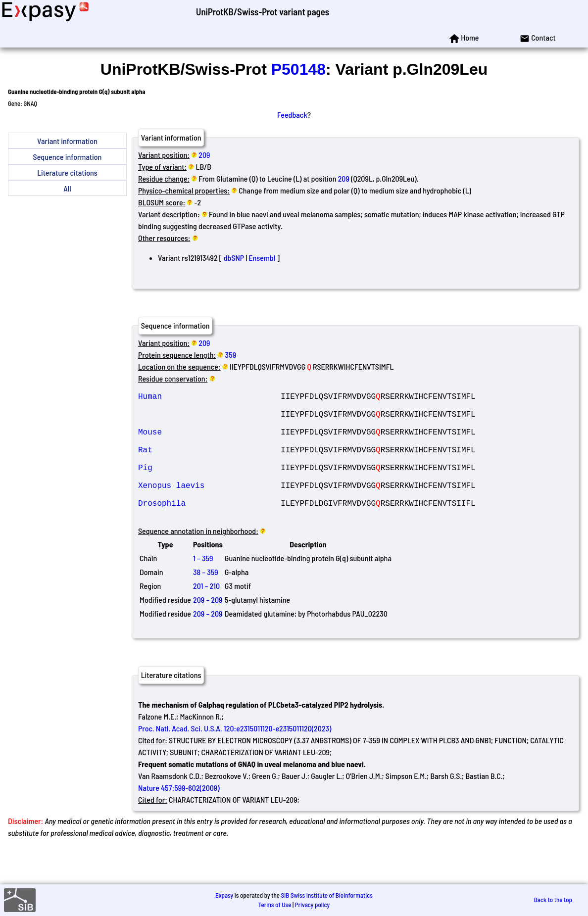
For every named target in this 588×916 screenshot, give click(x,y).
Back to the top (553, 900)
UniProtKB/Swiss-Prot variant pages (263, 12)
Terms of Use (275, 905)
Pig (209, 485)
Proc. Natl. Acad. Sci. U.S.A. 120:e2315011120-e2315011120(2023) (235, 756)
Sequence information (68, 157)
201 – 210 (206, 613)
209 (204, 155)
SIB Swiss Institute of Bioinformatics (327, 895)
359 (231, 355)
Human (209, 398)
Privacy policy (312, 905)
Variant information (67, 141)
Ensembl (262, 258)
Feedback (292, 115)
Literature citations (67, 172)
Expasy (224, 895)
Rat (209, 463)
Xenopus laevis (209, 507)
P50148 (298, 69)
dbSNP (234, 258)
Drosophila (209, 529)
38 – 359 (206, 600)
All (67, 188)
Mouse (209, 441)
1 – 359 (203, 586)
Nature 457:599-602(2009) (179, 815)
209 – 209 (208, 627)
